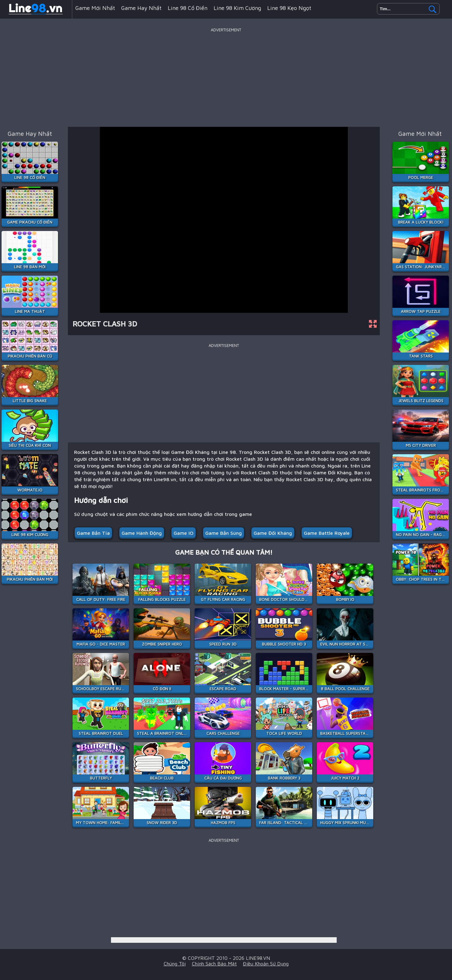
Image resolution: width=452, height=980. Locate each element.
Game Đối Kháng (273, 533)
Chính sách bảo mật (214, 964)
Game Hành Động (142, 533)
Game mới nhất (95, 8)
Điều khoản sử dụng (266, 964)
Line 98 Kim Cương (237, 8)
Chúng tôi (175, 964)
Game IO (184, 533)
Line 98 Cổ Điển (188, 8)
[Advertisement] (226, 77)
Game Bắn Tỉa (93, 533)
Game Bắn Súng (224, 533)
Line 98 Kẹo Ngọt (289, 8)
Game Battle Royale (327, 533)
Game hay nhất (141, 8)
